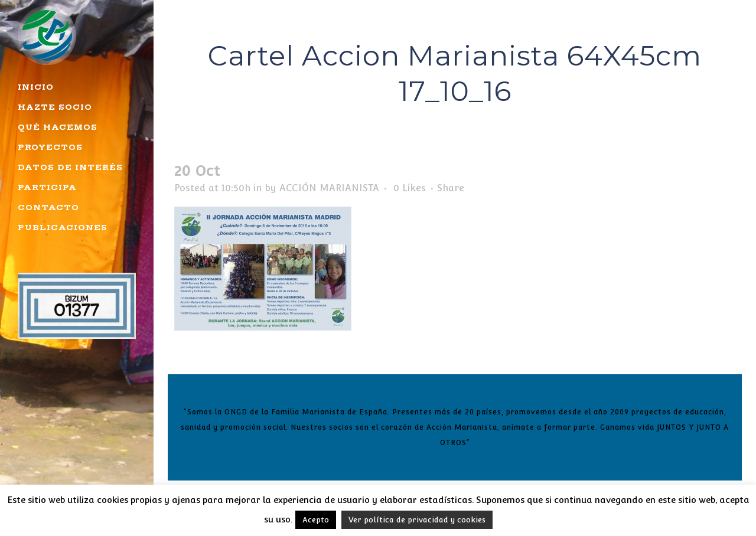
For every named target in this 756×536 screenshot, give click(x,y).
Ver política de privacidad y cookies (417, 520)
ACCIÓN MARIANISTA (329, 188)
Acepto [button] (316, 520)
